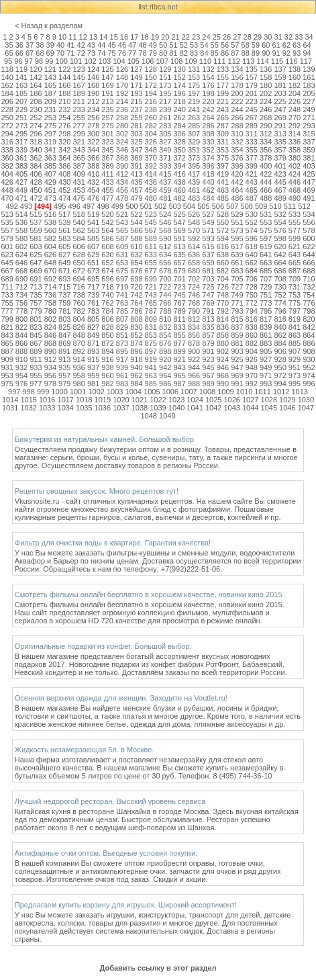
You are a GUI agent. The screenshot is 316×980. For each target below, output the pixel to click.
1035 (84, 408)
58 (246, 45)
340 (36, 150)
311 (252, 134)
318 (36, 142)
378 (266, 158)
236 (122, 109)
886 (309, 343)
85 (215, 53)
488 (266, 198)
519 (93, 214)
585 (93, 238)
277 (79, 126)
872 (107, 343)
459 (165, 190)
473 (50, 198)
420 (237, 174)
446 (295, 182)
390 (122, 166)
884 (280, 343)
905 (266, 351)
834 (194, 327)
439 (194, 182)
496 (74, 206)
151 (165, 77)
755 (7, 303)
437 (165, 182)
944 (194, 367)
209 (50, 101)
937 (93, 367)
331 (223, 142)
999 (43, 392)
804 (79, 319)
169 (107, 85)
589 (151, 238)
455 (107, 190)
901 (208, 351)
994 (280, 384)
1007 (189, 392)
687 (295, 271)
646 (21, 263)
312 (266, 134)
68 (40, 53)
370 (151, 158)
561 (64, 230)
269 (280, 118)
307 (194, 134)
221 (223, 101)
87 (235, 53)
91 (276, 53)
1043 (231, 408)
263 (194, 118)
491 (309, 198)
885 (295, 343)
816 (252, 319)
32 (288, 37)
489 (280, 198)
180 (266, 85)
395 (194, 166)
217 (165, 101)
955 (36, 375)
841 (295, 327)
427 (21, 182)
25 (217, 37)
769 (208, 303)
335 (280, 142)
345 (107, 150)
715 (64, 287)
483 (194, 198)
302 (122, 134)
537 (36, 222)
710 (309, 279)
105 (134, 61)
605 (64, 247)
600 (309, 238)
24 (206, 37)
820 (309, 319)
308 (208, 134)
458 (151, 190)
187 (50, 93)
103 (105, 61)
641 (266, 255)
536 (21, 222)
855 (179, 335)
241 (194, 109)
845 (36, 335)
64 (307, 45)
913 (64, 359)
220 (208, 101)
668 (21, 271)
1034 (66, 408)
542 (107, 222)
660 (223, 263)
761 (93, 303)
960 (107, 375)
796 (280, 311)
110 (205, 61)
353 (223, 150)
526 (194, 214)
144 (64, 77)
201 (252, 93)
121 (50, 69)
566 (136, 230)
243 (223, 109)
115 (277, 61)
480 (151, 198)
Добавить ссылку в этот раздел (158, 968)
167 (79, 85)
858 (223, 335)
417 (194, 174)
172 (151, 85)
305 (165, 134)
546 (165, 222)
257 (107, 118)
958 (79, 375)
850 (107, 335)
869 (64, 343)
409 (79, 174)
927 (266, 359)
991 (237, 384)
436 (151, 182)
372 (179, 158)
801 (36, 319)
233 (79, 109)
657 (179, 263)
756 (21, 303)
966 (194, 375)
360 (7, 158)
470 (7, 198)
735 (36, 295)
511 (290, 206)
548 (194, 222)
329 (194, 142)
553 (266, 222)
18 (144, 37)
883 (266, 343)
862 (280, 335)
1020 (121, 400)
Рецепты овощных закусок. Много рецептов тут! (97, 491)
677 (151, 271)
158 (266, 77)
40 (60, 45)
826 (79, 327)
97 (29, 61)
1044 (250, 408)
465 (252, 190)
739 (93, 295)
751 (266, 295)
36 (19, 45)
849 (93, 335)
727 (237, 287)
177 (223, 85)
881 (237, 343)
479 (136, 198)
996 (309, 384)
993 (266, 384)
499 (117, 206)
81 (173, 53)
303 (136, 134)
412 (122, 174)
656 (165, 263)
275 (50, 126)
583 (64, 238)
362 (36, 158)
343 (79, 150)
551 (237, 222)
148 (122, 77)
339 (21, 150)
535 (7, 222)
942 (165, 367)
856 (194, 335)
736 (50, 295)
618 (252, 247)
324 (122, 142)
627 (64, 255)
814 (223, 319)
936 (79, 367)
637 (208, 255)
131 (194, 69)
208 (36, 101)
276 (64, 126)
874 (136, 343)
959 (93, 375)
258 (122, 118)
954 (21, 375)
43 (91, 45)
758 (50, 303)
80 (163, 53)
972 (280, 375)
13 (93, 37)
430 (64, 182)
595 (237, 238)
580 (21, 238)
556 (309, 222)
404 (7, 174)
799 (7, 319)
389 (107, 166)
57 (235, 45)
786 (136, 311)
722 (165, 287)
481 (165, 198)
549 (208, 222)
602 (21, 247)
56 (225, 45)
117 (306, 61)
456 (122, 190)
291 (280, 126)
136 (266, 69)
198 (208, 93)
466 (266, 190)
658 (194, 263)
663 (266, 263)
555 (295, 222)
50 (163, 45)
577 (295, 230)
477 (107, 198)
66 (19, 53)
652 (107, 263)
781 (64, 311)
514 (21, 214)
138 (295, 69)
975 (7, 384)
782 (79, 311)
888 (21, 351)
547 (179, 222)
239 (165, 109)
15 (114, 37)
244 (237, 109)
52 (184, 45)
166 (64, 85)
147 (107, 77)
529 (237, 214)
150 (151, 77)
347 (136, 150)
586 (107, 238)
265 (223, 118)
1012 (281, 392)
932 (21, 367)
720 (136, 287)
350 (179, 150)
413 (136, 174)
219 (194, 101)
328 (179, 142)
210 (64, 101)
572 (223, 230)
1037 (121, 408)
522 (136, 214)
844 (21, 335)
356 (266, 150)
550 (223, 222)
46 (122, 45)
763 (122, 303)
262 (179, 118)
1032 (28, 408)
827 (93, 327)
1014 (10, 400)
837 (237, 327)
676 (136, 271)
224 (266, 101)
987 (179, 384)
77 (132, 53)
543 (122, 222)
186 (36, 93)
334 (266, 142)
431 (79, 182)
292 (295, 126)
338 (7, 150)
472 (36, 198)
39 (50, 45)
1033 (47, 408)
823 (36, 327)
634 (165, 255)
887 (7, 351)
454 (93, 190)
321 (79, 142)
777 (7, 311)
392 (151, 166)
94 (307, 53)
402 (295, 166)
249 (309, 109)
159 (280, 77)
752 (280, 295)
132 (208, 69)
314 (295, 134)
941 (151, 367)
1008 (207, 392)
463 (223, 190)
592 (194, 238)
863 (295, 335)
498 (103, 206)
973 (295, 375)
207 (21, 101)
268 (266, 118)
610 (136, 247)
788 (165, 311)
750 (252, 295)
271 (309, 118)
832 (165, 327)
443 (252, 182)
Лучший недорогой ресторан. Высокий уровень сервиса (110, 801)
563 (93, 230)
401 (280, 166)
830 (136, 327)
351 (194, 150)
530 (252, 214)
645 (7, 263)
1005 (152, 392)
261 (165, 118)
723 (179, 287)
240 (179, 109)
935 (64, 367)
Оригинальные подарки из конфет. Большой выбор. (103, 646)
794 (252, 311)
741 (122, 295)
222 (237, 101)
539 (64, 222)
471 (21, 198)
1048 (148, 416)
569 (179, 230)
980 (79, 384)
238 (151, 109)
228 (7, 109)
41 (70, 45)
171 (136, 85)
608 (107, 247)
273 (21, 126)
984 (136, 384)
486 (237, 198)
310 (237, 134)
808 (136, 319)
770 (223, 303)
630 (107, 255)
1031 (10, 408)
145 (79, 77)
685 (266, 271)
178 (237, 85)
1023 (176, 400)
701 (179, 279)
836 (223, 327)
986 (165, 384)
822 (21, 327)
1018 (84, 400)
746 (194, 295)
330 (208, 142)
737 (64, 295)
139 (309, 69)
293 (309, 126)
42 (81, 45)
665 (295, 263)
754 (309, 295)
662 (252, 263)
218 (179, 101)
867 (36, 343)
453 (79, 190)
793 (237, 311)
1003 (115, 392)
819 (295, 319)
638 (223, 255)
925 (237, 359)
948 (252, 367)
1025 (213, 400)
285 (194, 126)
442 (237, 182)
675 (122, 271)
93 (297, 53)
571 (208, 230)
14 (103, 37)
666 (309, 263)
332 (237, 142)
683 (237, 271)
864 (309, 335)
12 (83, 37)
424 (295, 174)
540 (79, 222)
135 (252, 69)
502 (160, 206)
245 (252, 109)
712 (21, 287)
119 (21, 69)
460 (179, 190)
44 (101, 45)
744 (165, 295)
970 (252, 375)
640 (252, 255)
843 (7, 335)
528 (223, 214)
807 (122, 319)
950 (280, 367)
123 (79, 69)
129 (165, 69)
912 (50, 359)
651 (93, 263)
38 (40, 45)
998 (28, 392)
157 (252, 77)
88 (246, 53)
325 (136, 142)
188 (64, 93)
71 (70, 53)
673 (93, 271)
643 (295, 255)
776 (309, 303)
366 (93, 158)
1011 (262, 392)
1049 (167, 416)
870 (79, 343)
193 (136, 93)
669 (36, 271)
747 (208, 295)
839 (266, 327)
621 (295, 247)
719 (122, 287)
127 (136, 69)
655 (151, 263)
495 (60, 206)
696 (107, 279)
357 (280, 150)
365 (79, 158)
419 (223, 174)
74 (101, 53)
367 (107, 158)
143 (50, 77)
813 (208, 319)
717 (93, 287)
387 (79, 166)
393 (165, 166)
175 (194, 85)
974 (309, 375)
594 (223, 238)
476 (93, 198)
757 (36, 303)
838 (252, 327)
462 (208, 190)
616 (223, 247)
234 (93, 109)
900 (194, 351)
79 (153, 53)
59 (256, 45)
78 (142, 53)
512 (304, 206)
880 (223, 343)
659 (208, 263)
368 (122, 158)
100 (62, 61)
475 (79, 198)
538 (50, 222)
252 (36, 118)
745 (179, 295)
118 (7, 69)
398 (237, 166)
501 (146, 206)
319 (50, 142)
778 (21, 311)
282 (151, 126)
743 (151, 295)
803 (64, 319)
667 (7, 271)
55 (215, 45)
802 (50, 319)
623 (7, 255)
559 (36, 230)
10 (62, 37)
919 (151, 359)
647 (36, 263)
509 (261, 206)
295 (21, 134)
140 (7, 77)
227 (309, 101)
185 (21, 93)
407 (50, 174)
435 (136, 182)
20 (165, 37)
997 (14, 392)
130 (179, 69)
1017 (66, 400)
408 (64, 174)
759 (64, 303)
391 (136, 166)
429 (50, 182)
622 (309, 247)
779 (36, 311)
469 (309, 190)
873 (122, 343)
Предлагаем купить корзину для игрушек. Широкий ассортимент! (126, 905)
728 (252, 287)
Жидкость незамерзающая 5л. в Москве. (85, 750)
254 (64, 118)
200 (237, 93)
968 (223, 375)
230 (36, 109)
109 (191, 61)
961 (122, 375)
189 (79, 93)
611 (151, 247)
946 (223, 367)
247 (280, 109)
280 (122, 126)
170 (122, 85)
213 (107, 101)
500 (131, 206)
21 (175, 37)
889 (36, 351)
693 (64, 279)
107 (162, 61)
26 (227, 37)
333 (252, 142)
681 (208, 271)
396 (208, 166)
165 (50, 85)
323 (107, 142)
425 (309, 174)
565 (122, 230)
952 (309, 367)
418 (208, 174)
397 (223, 166)
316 (7, 142)
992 (252, 384)
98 (39, 61)
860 (252, 335)
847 (64, 335)
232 (64, 109)
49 (153, 45)
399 (252, 166)
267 (252, 118)
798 (309, 311)
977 (36, 384)
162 (7, 85)
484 (208, 198)
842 (309, 327)
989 (208, 384)
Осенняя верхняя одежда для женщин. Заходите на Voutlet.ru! (121, 698)
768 (194, 303)
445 (280, 182)
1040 (176, 408)
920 (165, 359)
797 (295, 311)
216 (151, 101)
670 (50, 271)
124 (93, 69)
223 (252, 101)
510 (275, 206)
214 (122, 101)
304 (151, 134)
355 (252, 150)
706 (252, 279)
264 (208, 118)
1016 (47, 400)
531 (266, 214)
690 (21, 279)
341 (50, 150)
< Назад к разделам (49, 26)
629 (93, 255)
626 (50, 255)
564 (107, 230)
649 (64, 263)
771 (237, 303)
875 (151, 343)
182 (295, 85)
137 (280, 69)
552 (252, 222)
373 (194, 158)
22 (186, 37)
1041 (195, 408)
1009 (225, 392)
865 (7, 343)
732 (309, 287)
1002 (96, 392)
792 (223, 311)
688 (309, 271)
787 (151, 311)
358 (295, 150)
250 (7, 118)
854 (165, 335)
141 (21, 77)
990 (223, 384)
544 (136, 222)
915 (93, 359)
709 (295, 279)
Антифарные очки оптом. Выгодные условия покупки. (106, 853)
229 (21, 109)
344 (93, 150)
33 (299, 37)
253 (50, 118)
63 (297, 45)
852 (136, 335)
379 (280, 158)
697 (122, 279)
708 (280, 279)
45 (111, 45)
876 (165, 343)
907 (295, 351)
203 (280, 93)
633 (151, 255)
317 (21, 142)
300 (93, 134)
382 (7, 166)
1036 (103, 408)
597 (266, 238)
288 (237, 126)
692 (50, 279)
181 (280, 85)
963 (151, 375)
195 (165, 93)
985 (151, 384)
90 (266, 53)
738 (79, 295)
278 (93, 126)
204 (295, 93)
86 (225, 53)
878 (194, 343)
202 (266, 93)
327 (165, 142)
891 (64, 351)
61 (276, 45)
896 (136, 351)
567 (151, 230)
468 (295, 190)
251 (21, 118)
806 (107, 319)
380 (295, 158)
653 (122, 263)
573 (237, 230)
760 (79, 303)
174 (179, 85)
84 (204, 53)
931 (7, 367)
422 (266, 174)
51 (173, 45)
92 (286, 53)
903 (237, 351)
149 (136, 77)
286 (208, 126)
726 (223, 287)
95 (8, 61)
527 (208, 214)
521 (122, 214)
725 (208, 287)
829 (122, 327)
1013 (299, 392)
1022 (158, 400)
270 (295, 118)
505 (203, 206)
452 (64, 190)
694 (79, 279)
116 (291, 61)
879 (208, 343)
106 (148, 61)
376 (237, 158)
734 (21, 295)
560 (50, 230)
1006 (170, 392)
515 (36, 214)
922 (194, 359)
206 (7, 101)
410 (93, 174)
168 (93, 85)
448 (7, 190)
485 (223, 198)
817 (266, 319)
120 (36, 69)
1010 (244, 392)
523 (151, 214)
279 (107, 126)
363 (50, 158)
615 (208, 247)
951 (295, 367)
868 (50, 343)
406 (36, 174)
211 (79, 101)
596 (252, 238)
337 (309, 142)
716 (79, 287)
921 (179, 359)
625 (36, 255)
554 (280, 222)
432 (93, 182)
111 (219, 61)
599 (295, 238)
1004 (134, 392)
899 (179, 351)
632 (136, 255)
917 (122, 359)
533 (295, 214)
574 (252, 230)
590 (165, 238)
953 (7, 375)
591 (179, 238)
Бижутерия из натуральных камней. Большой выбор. (105, 439)
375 (223, 158)
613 (179, 247)
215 (136, 101)
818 (280, 319)
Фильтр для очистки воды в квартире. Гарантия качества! (113, 543)
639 (237, 255)
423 (280, 174)
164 (36, 85)
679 (179, 271)
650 (79, 263)
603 (36, 247)
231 (50, 109)
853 (151, 335)
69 (50, 53)
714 (50, 287)
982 (107, 384)
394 (179, 166)
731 (295, 287)
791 (208, 311)
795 (266, 311)
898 (165, 351)
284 (179, 126)
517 (64, 214)
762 (107, 303)
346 (122, 150)
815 (237, 319)
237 (136, 109)
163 (21, 85)
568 (165, 230)
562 (79, 230)
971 (266, 375)
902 (223, 351)
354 (237, 150)
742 (136, 295)
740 (107, 295)
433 (107, 182)
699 (151, 279)
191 (107, 93)
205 (309, 93)
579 (7, 238)
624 (21, 255)
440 (208, 182)
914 (79, 359)
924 (223, 359)
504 (189, 206)
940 (136, 367)
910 (21, 359)
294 (7, 134)
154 (208, 77)
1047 (306, 408)
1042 (213, 408)
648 (50, 263)
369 (136, 158)
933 (36, 367)
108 (176, 61)
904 (252, 351)
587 (122, 238)
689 (7, 279)
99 (49, 61)
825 (64, 327)
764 (136, 303)
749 (237, 295)
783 (93, 311)
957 (64, 375)
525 (179, 214)
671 (64, 271)
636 (194, 255)
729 (266, 287)
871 (93, 343)
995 (295, 384)
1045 (269, 408)
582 (50, 238)
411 (107, 174)
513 (7, 214)
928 (280, 359)
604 (50, 247)
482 (179, 198)
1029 (287, 400)
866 (21, 343)
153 (194, 77)
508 (247, 206)
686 (280, 271)
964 (165, 375)
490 (295, 198)
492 (11, 206)
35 (9, 45)
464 (237, 190)
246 (266, 109)
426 (7, 182)
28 (248, 37)
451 (50, 190)
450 (36, 190)
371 (165, 158)
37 (30, 45)
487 (252, 198)
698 (136, 279)
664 (280, 263)
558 (21, 230)
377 (252, 158)
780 (50, 311)
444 (266, 182)
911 (36, 359)
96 (18, 61)
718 (107, 287)
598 (280, 238)
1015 (28, 400)
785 (122, 311)
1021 (140, 400)
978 (50, 384)
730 (280, 287)
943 (179, 367)
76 (122, 53)
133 (223, 69)
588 (136, 238)
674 (107, 271)
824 (50, 327)
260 (151, 118)
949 (266, 367)
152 (179, 77)
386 (64, 166)
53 (194, 45)
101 (76, 61)
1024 (195, 400)
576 (280, 230)
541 (93, 222)
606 (79, 247)
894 (107, 351)
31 (278, 37)
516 (50, 214)
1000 (59, 392)
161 (309, 77)
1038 (140, 408)
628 (79, 255)
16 (124, 37)
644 (309, 255)
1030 (306, 400)
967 (208, 375)
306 (179, 134)
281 (136, 126)
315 (309, 134)
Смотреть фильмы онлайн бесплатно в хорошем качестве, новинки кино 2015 (149, 594)
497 (89, 206)
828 (107, 327)
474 (64, 198)
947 (237, 367)
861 (266, 335)
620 (280, 247)
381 (309, 158)
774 (280, 303)
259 (136, 118)
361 (21, 158)
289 (252, 126)
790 (194, 311)
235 (107, 109)
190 (93, 93)
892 (79, 351)
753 (295, 295)
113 (248, 61)
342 (64, 150)
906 (280, 351)
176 (208, 85)
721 (151, 287)
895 (122, 351)
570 (194, 230)
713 (36, 287)
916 (107, 359)
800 (21, 319)
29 (258, 37)
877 (179, 343)
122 (64, 69)
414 (151, 174)
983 (122, 384)
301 (107, 134)
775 (295, 303)
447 (309, 182)
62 (286, 45)
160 (295, 77)
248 (295, 109)
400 (266, 166)
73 (91, 53)
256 (93, 118)
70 (60, 53)
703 (208, 279)
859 (237, 335)
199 (223, 93)
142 (36, 77)
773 (266, 303)
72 (81, 53)
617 (237, 247)
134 (237, 69)
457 (136, 190)
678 (165, 271)
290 (266, 126)
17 (134, 37)
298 (64, 134)
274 (36, 126)
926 (252, 359)
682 (223, 271)
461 (194, 190)
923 (208, 359)
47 (132, 45)
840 (280, 327)
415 (165, 174)
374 (208, 158)
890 (50, 351)
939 (122, 367)
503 (174, 206)
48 (142, 45)
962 (136, 375)
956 (50, 375)
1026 (231, 400)
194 (151, 93)
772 (252, 303)
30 (268, 37)
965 (179, 375)
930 (309, 359)
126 (122, 69)
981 (93, 384)
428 (36, 182)
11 (72, 37)
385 (50, 166)
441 (223, 182)
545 (151, 222)
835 (208, 327)
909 (7, 359)
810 (165, 319)
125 (107, 69)
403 (309, 166)
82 (184, 53)
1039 (158, 408)
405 (21, 174)
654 (136, 263)
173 (165, 85)
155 (223, 77)
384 (36, 166)
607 (93, 247)
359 (309, 150)
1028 (269, 400)
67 (30, 53)
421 (252, 174)
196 (179, 93)
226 (295, 101)
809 (151, 319)
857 (208, 335)
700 (165, 279)
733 (7, 295)
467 (280, 190)
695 (93, 279)
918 (136, 359)
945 (208, 367)
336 (295, 142)
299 (79, 134)
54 (204, 45)
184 (7, 93)
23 (196, 37)
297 (50, 134)
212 (93, 101)
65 (9, 53)
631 (122, 255)
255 (79, 118)
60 (266, 45)
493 (26, 206)
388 (93, 166)
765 (151, 303)
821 (7, 327)
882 (252, 343)
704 (223, 279)
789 (179, 311)
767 (179, 303)
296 (36, 134)
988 (194, 384)
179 (252, 85)
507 (232, 206)
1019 (103, 400)
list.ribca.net (158, 7)
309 (223, 134)
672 (79, 271)
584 (79, 238)
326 (151, 142)
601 (7, 247)
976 (21, 384)
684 (252, 271)
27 (237, 37)
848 (79, 335)
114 (262, 61)
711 (7, 287)
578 (309, 230)
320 (64, 142)
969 (237, 375)
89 (256, 53)
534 (309, 214)
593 (208, 238)
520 (107, 214)
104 (119, 61)
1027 (250, 400)
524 (165, 214)
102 (90, 61)
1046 (287, 408)
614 (194, 247)
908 (309, 351)
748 (223, 295)
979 (64, 384)
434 (122, 182)
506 (218, 206)
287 (223, 126)
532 (280, 214)
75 (111, 53)
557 (7, 230)
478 (122, 198)
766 (165, 303)
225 (280, 101)
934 (50, 367)
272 (7, 126)
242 (208, 109)
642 (280, 255)
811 (179, 319)
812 (194, 319)
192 (122, 93)
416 (179, 174)
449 (21, 190)
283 (165, 126)
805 (93, 319)
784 (107, 311)
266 (237, 118)
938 (107, 367)
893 (93, 351)
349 (165, 150)
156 (237, 77)
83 (194, 53)
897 (151, 351)
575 (266, 230)
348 (151, 150)
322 (93, 142)
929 (295, 359)
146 (93, 77)
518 (79, 214)
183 (309, 85)
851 (122, 335)
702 (194, 279)
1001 (78, 392)
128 (151, 69)
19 (155, 37)
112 (234, 61)
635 (179, 255)
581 (36, 238)
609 (122, 247)
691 (36, 279)
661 (237, 263)
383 (21, 166)
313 (280, 134)
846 (50, 335)
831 (151, 327)
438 (179, 182)
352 (208, 150)
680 (194, 271)
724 (194, 287)
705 (237, 279)
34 (309, 37)
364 (64, 158)
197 (194, 93)
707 (266, 279)
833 (179, 327)
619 (266, 247)
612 (165, 247)
